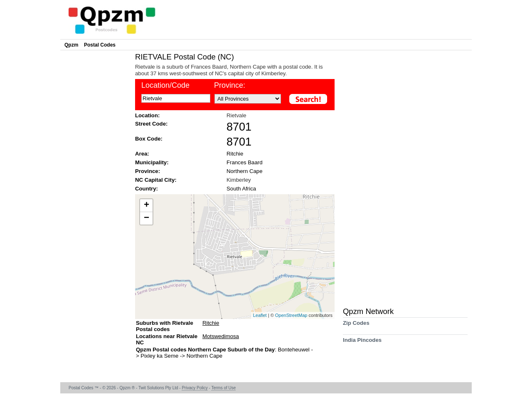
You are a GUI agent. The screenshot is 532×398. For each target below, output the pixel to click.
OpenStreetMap (291, 315)
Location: (147, 115)
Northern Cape (245, 171)
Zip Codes (356, 326)
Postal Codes (100, 45)
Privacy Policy (195, 388)
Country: (147, 189)
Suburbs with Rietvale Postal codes (165, 326)
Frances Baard (245, 162)
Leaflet (260, 315)
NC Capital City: (156, 180)
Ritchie (235, 154)
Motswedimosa (221, 336)
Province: (230, 85)
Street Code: (151, 124)
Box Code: (149, 139)
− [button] (147, 218)
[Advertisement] (96, 177)
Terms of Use (223, 388)
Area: (142, 154)
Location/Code (165, 85)
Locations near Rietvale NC (167, 339)
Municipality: (152, 162)
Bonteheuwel (294, 350)
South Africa (241, 189)
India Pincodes (362, 343)
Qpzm (71, 45)
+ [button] (147, 205)
